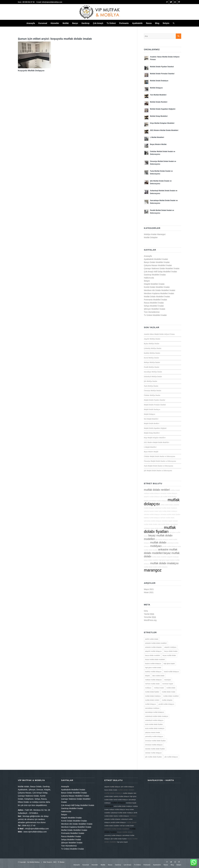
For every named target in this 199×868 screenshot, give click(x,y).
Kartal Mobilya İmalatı (151, 358)
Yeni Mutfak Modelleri (151, 419)
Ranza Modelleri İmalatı (154, 303)
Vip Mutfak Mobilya (33, 862)
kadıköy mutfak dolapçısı (152, 518)
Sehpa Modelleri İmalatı (154, 306)
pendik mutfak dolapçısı (170, 546)
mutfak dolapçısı (118, 803)
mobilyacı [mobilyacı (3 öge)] (148, 688)
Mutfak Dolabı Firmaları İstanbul (155, 405)
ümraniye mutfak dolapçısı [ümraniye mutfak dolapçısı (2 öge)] (154, 745)
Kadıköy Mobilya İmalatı (152, 353)
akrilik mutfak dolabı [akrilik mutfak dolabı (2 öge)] (152, 639)
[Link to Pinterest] (179, 2)
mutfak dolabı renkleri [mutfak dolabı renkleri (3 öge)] (152, 700)
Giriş (146, 611)
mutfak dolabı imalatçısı (164, 563)
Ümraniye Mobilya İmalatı (153, 391)
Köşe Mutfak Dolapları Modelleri (155, 438)
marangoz (153, 570)
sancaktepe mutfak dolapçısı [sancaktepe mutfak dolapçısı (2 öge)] (155, 712)
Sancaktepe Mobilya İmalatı (153, 372)
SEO (55, 862)
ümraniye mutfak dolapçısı (169, 493)
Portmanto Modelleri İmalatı (155, 300)
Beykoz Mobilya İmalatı (152, 344)
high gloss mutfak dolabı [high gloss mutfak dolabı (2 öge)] (153, 668)
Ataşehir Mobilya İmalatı (152, 339)
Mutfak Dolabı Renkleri (152, 423)
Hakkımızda (149, 278)
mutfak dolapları (162, 567)
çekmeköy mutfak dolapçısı (153, 521)
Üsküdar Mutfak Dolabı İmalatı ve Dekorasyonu (160, 456)
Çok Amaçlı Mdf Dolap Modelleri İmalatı (160, 272)
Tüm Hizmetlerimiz (152, 312)
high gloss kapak (164, 560)
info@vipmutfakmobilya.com (52, 2)
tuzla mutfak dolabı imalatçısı (168, 511)
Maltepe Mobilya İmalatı (152, 362)
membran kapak (167, 521)
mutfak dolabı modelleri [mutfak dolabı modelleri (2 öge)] (171, 696)
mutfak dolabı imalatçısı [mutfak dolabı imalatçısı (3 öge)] (153, 696)
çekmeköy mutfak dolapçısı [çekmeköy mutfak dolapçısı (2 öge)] (154, 736)
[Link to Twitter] (171, 2)
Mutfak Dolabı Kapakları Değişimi (155, 428)
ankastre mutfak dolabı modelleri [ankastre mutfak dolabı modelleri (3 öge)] (156, 643)
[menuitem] (31, 23)
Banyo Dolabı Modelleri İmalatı (157, 262)
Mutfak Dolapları (151, 237)
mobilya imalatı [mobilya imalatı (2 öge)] (159, 688)
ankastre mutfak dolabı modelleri (117, 829)
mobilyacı (156, 546)
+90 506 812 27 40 (29, 2)
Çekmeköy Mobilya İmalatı (153, 348)
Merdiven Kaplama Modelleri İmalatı (159, 293)
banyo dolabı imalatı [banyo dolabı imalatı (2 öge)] (171, 651)
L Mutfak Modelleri (150, 447)
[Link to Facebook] (167, 2)
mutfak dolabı (158, 542)
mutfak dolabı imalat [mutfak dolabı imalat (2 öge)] (168, 692)
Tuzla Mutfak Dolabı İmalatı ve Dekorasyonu (159, 466)
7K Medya (61, 862)
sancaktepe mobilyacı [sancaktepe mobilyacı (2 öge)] (152, 708)
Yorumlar (150, 617)
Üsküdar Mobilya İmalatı (152, 395)
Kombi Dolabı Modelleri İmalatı (157, 287)
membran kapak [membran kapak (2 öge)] (168, 684)
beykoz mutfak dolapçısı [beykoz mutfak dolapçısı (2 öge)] (153, 663)
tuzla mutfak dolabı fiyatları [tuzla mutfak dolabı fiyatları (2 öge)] (154, 724)
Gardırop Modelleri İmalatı (155, 275)
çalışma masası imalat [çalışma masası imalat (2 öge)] (153, 732)
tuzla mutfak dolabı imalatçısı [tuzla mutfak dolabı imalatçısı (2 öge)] (155, 728)
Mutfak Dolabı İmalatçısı (152, 409)
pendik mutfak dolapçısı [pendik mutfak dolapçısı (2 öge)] (166, 704)
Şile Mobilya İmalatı (151, 381)
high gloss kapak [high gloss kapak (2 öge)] (169, 663)
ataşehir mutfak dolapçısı (152, 497)
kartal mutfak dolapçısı (121, 800)
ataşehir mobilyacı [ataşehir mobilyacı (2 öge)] (170, 647)
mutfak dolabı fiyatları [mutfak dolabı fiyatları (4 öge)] (152, 692)
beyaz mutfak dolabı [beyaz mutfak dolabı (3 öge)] (169, 655)
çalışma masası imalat (151, 511)
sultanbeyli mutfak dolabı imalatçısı (166, 508)
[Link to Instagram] (175, 2)
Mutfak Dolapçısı (150, 414)
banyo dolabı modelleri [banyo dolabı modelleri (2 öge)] (153, 655)
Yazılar (149, 614)
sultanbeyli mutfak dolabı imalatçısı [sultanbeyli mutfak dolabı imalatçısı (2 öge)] (157, 716)
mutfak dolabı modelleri (159, 557)
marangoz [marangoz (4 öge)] (167, 680)
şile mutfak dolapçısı (162, 539)
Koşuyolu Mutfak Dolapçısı (31, 70)
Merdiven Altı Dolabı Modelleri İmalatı (160, 290)
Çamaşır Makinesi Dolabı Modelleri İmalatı (162, 268)
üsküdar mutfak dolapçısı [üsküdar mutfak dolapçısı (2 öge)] (153, 753)
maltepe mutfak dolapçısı (152, 493)
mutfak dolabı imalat (150, 567)
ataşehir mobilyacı (173, 557)
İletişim (147, 281)
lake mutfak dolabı (164, 524)
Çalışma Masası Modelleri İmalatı (158, 265)
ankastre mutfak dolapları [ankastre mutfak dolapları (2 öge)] (154, 647)
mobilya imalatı (175, 490)
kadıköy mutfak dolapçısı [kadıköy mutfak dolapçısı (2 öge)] (153, 672)
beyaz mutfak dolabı (125, 832)
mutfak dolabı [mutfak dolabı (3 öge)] (171, 688)
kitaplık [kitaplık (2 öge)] (147, 676)
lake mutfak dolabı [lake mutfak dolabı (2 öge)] (158, 676)
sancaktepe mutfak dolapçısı (158, 501)
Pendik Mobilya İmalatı (152, 367)
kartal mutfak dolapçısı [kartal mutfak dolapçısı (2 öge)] (171, 672)
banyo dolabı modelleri (151, 560)
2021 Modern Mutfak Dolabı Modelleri (157, 442)
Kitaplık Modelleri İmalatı (154, 284)
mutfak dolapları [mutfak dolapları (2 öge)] (167, 700)
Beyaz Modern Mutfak (151, 452)
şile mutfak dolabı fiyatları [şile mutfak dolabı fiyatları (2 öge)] (154, 757)
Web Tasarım (48, 862)
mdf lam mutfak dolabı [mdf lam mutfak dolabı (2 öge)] (152, 684)
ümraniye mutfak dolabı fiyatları (170, 514)
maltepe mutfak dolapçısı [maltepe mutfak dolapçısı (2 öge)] (153, 680)
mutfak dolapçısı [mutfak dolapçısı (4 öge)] (151, 704)
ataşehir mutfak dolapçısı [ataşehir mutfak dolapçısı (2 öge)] (153, 651)
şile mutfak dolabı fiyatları (169, 497)
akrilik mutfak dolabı (167, 505)
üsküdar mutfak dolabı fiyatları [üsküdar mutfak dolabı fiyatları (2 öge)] (155, 749)
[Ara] (173, 23)
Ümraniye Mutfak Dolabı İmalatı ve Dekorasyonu (160, 461)
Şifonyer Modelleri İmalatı (155, 309)
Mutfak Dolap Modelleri (152, 433)
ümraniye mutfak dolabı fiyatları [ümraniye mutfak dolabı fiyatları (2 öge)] (155, 741)
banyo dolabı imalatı (157, 528)
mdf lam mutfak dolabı (167, 518)
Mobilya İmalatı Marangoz (155, 234)
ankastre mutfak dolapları (113, 819)
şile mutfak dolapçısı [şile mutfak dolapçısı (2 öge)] (171, 757)
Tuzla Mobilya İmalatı (151, 386)
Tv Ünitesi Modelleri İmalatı (155, 315)
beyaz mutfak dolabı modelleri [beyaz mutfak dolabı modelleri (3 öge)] (155, 659)
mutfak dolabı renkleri (157, 490)
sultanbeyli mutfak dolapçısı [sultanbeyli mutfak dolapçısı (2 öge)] (154, 720)
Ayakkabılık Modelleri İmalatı (156, 259)
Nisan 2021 (149, 592)
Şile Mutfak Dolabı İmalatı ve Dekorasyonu (158, 471)
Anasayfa (148, 256)
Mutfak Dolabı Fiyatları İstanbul (155, 400)
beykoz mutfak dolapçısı (121, 816)
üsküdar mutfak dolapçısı (152, 514)
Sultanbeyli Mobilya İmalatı (153, 377)
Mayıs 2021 (149, 589)
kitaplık (146, 501)
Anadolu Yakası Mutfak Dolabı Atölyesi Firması (159, 334)
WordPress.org (150, 620)
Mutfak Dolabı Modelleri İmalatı (157, 297)
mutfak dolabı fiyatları (160, 529)
